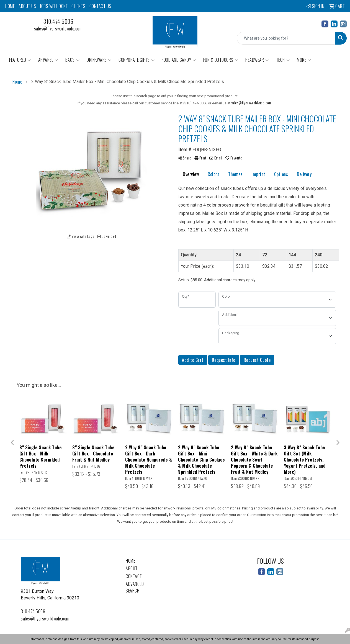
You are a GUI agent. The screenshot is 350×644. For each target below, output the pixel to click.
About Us (27, 6)
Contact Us (100, 6)
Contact (134, 576)
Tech (283, 60)
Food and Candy (179, 60)
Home (10, 6)
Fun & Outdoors (221, 60)
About (132, 568)
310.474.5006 (58, 21)
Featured (20, 60)
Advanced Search (135, 587)
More (304, 60)
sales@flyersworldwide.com (58, 29)
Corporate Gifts (137, 60)
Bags (73, 60)
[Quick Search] (286, 38)
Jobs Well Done (54, 6)
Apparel (48, 60)
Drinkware (99, 60)
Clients (79, 6)
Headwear (257, 60)
